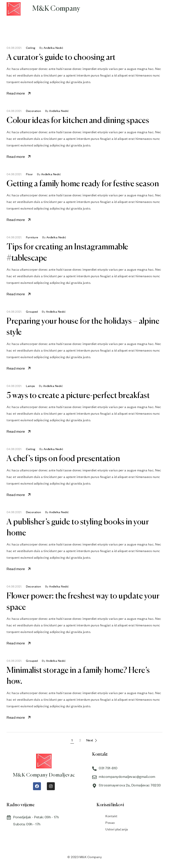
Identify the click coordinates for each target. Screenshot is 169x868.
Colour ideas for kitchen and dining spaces (78, 121)
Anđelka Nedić (53, 48)
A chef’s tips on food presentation (63, 459)
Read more (19, 93)
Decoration (33, 111)
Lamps (30, 386)
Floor (29, 174)
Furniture (32, 237)
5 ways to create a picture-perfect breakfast (78, 396)
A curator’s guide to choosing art (61, 58)
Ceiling (31, 48)
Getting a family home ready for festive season (83, 184)
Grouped (32, 312)
